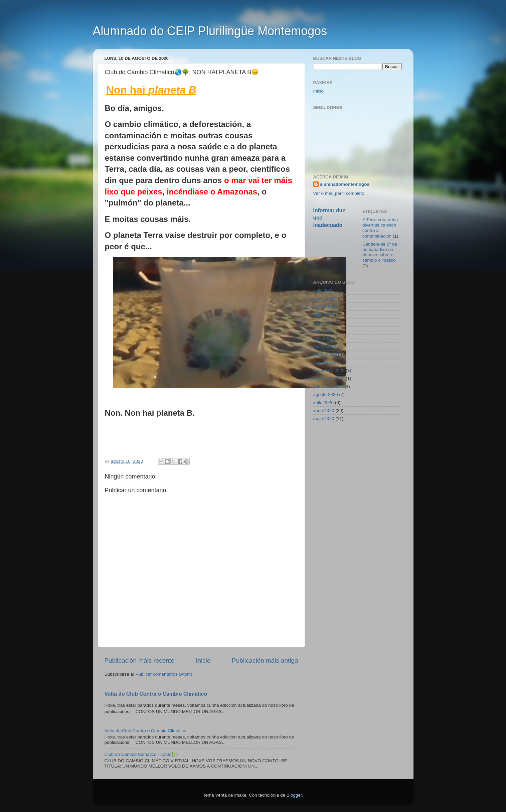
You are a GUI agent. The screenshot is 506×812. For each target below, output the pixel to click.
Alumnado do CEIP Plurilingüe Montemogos (210, 31)
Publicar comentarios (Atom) (164, 674)
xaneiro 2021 (326, 362)
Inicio (203, 660)
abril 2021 (323, 338)
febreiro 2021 (327, 354)
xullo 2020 (324, 402)
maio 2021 (324, 330)
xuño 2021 (324, 323)
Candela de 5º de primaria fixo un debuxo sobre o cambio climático (380, 252)
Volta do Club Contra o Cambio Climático (156, 694)
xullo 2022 (324, 291)
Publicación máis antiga (265, 660)
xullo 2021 (324, 315)
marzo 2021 (325, 346)
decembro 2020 (329, 370)
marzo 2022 (325, 299)
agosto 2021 (326, 307)
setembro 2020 (328, 386)
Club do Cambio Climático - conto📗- (142, 754)
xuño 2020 (324, 411)
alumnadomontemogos (345, 184)
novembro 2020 (329, 378)
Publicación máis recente (140, 660)
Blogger (294, 795)
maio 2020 (324, 419)
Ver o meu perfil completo (339, 193)
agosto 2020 (326, 394)
